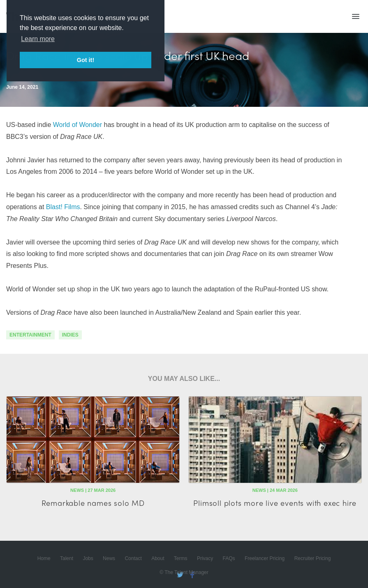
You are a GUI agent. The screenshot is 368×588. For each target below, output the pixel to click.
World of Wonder (78, 125)
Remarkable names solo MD (93, 503)
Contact (133, 558)
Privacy (205, 558)
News (109, 558)
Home (44, 558)
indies (70, 335)
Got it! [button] (86, 60)
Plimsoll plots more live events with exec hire (275, 503)
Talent (67, 558)
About (158, 558)
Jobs (88, 558)
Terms (181, 558)
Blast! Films (63, 207)
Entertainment (30, 335)
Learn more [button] (38, 39)
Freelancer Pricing (265, 558)
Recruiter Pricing (313, 558)
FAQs (229, 558)
